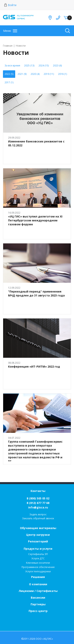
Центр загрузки (38, 535)
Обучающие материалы (38, 528)
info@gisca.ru (38, 507)
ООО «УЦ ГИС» (44, 639)
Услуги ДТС (38, 558)
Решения (38, 577)
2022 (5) (9, 74)
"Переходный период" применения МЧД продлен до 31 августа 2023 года (36, 293)
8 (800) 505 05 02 (38, 498)
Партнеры (38, 604)
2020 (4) (35, 74)
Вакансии (38, 598)
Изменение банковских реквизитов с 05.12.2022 (36, 143)
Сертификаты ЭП (38, 554)
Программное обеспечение (38, 567)
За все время (12, 66)
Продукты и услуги (38, 549)
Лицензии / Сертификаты (38, 591)
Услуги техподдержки (38, 571)
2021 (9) (22, 74)
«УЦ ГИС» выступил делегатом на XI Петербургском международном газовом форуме (35, 220)
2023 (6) (57, 66)
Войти (10, 5)
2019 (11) (49, 74)
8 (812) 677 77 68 (38, 503)
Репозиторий (38, 541)
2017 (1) (9, 82)
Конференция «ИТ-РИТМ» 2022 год (34, 366)
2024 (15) (44, 66)
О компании (38, 584)
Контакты (38, 491)
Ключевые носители (38, 563)
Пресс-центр (38, 611)
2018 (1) (63, 74)
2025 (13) (29, 66)
